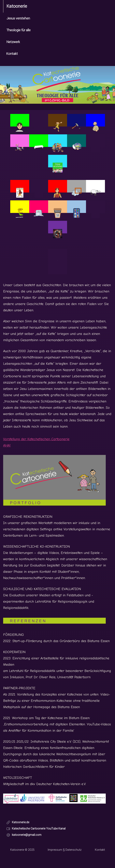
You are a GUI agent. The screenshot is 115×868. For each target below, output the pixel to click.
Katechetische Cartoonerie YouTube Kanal (36, 829)
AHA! (7, 445)
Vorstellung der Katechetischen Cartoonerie (36, 439)
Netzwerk (13, 42)
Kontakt (12, 54)
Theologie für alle (19, 30)
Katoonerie (17, 6)
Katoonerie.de (18, 822)
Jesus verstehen (18, 18)
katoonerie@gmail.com (24, 835)
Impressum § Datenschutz (65, 850)
